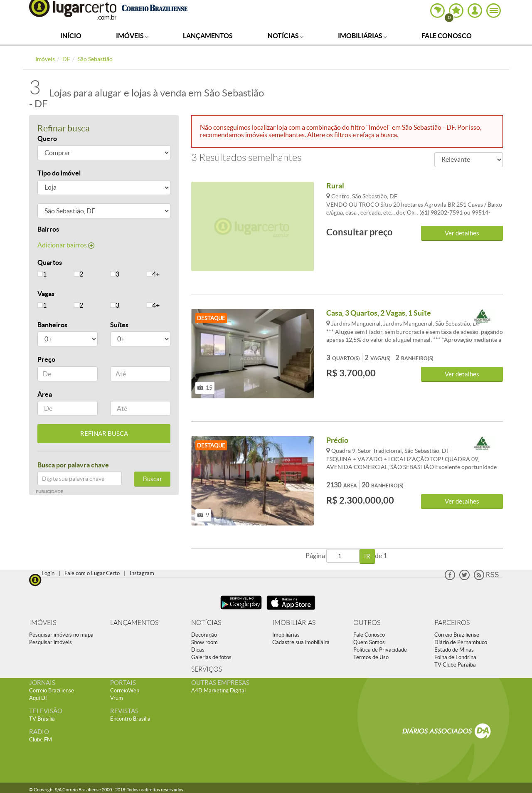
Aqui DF (39, 698)
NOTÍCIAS (206, 623)
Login (48, 573)
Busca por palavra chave (73, 465)
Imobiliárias (362, 36)
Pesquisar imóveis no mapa (61, 635)
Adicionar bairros (66, 245)
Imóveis (132, 36)
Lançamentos (208, 36)
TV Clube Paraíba (455, 665)
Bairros (48, 229)
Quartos (50, 262)
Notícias (286, 36)
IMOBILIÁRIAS (294, 623)
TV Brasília (42, 719)
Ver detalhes (462, 233)
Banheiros (52, 325)
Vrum (117, 698)
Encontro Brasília (130, 719)
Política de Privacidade (380, 650)
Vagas (46, 294)
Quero (47, 138)
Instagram (142, 573)
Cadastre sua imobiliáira (301, 642)
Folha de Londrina (455, 657)
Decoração (204, 635)
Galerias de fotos (211, 657)
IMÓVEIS (43, 623)
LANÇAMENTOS (134, 623)
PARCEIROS (452, 623)
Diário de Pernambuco (461, 642)
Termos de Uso (371, 657)
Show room (204, 642)
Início (71, 36)
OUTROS (367, 623)
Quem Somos (369, 642)
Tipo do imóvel (59, 173)
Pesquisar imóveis (50, 642)
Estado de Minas (454, 650)
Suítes (119, 325)
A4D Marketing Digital (218, 690)
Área (45, 394)
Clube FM (41, 740)
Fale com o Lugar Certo (92, 573)
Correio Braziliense (457, 635)
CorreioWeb (125, 690)
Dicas (198, 650)
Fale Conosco (447, 36)
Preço (46, 359)
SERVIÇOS (207, 669)
